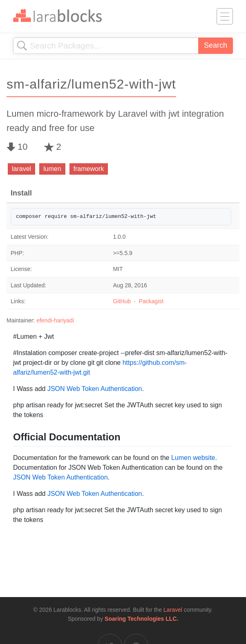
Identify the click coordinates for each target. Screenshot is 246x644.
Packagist (151, 301)
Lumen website (193, 458)
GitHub (122, 301)
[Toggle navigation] (225, 16)
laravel (21, 169)
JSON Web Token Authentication (95, 389)
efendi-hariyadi (55, 320)
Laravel (173, 610)
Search (216, 45)
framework (89, 169)
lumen (52, 169)
